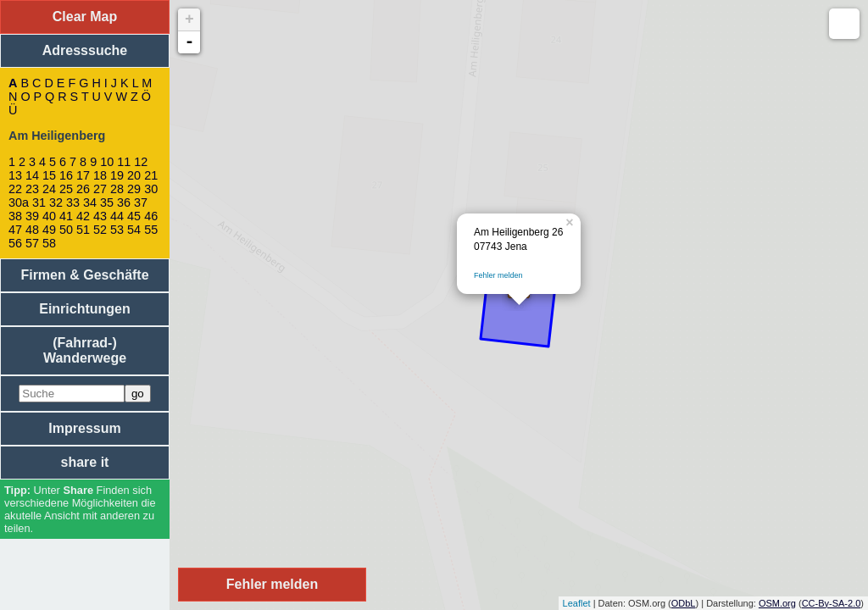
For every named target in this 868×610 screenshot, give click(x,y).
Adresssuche (85, 50)
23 (32, 189)
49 (49, 230)
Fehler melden (498, 275)
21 (151, 175)
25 (66, 189)
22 (15, 189)
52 (100, 230)
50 (66, 230)
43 (100, 216)
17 (83, 175)
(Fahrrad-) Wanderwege (85, 350)
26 (83, 189)
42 (83, 216)
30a (19, 202)
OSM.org (777, 603)
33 (73, 202)
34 (90, 202)
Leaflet (577, 603)
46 (151, 216)
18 (100, 175)
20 (134, 175)
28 (117, 189)
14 (32, 175)
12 (141, 162)
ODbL (684, 603)
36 (124, 202)
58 (49, 243)
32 (56, 202)
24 (49, 189)
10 (107, 162)
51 (83, 230)
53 (117, 230)
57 (32, 243)
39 (32, 216)
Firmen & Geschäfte (84, 275)
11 (124, 162)
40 (49, 216)
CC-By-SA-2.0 (832, 603)
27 (100, 189)
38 (15, 216)
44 (117, 216)
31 (39, 202)
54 (134, 230)
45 (134, 216)
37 (141, 202)
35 (107, 202)
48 (32, 230)
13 (15, 175)
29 (134, 189)
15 (49, 175)
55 (151, 230)
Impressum (84, 428)
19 (117, 175)
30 (151, 189)
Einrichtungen (85, 309)
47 (15, 230)
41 (66, 216)
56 (15, 243)
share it (85, 462)
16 (66, 175)
